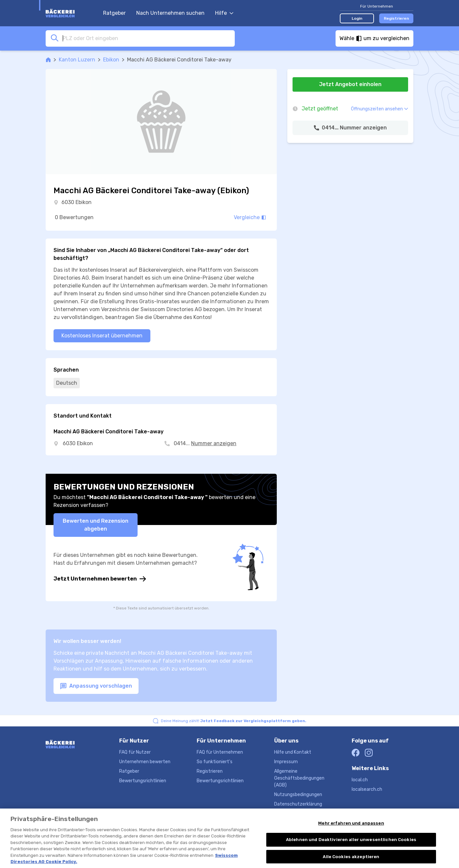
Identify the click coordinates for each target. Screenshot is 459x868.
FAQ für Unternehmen (220, 752)
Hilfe (224, 13)
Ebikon (111, 60)
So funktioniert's (215, 762)
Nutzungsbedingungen (298, 795)
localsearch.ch (367, 789)
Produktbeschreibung (297, 814)
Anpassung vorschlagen (96, 686)
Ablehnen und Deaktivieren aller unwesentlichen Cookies (351, 846)
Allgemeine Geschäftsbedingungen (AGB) (299, 778)
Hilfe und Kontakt (293, 752)
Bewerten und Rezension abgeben (96, 525)
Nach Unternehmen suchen (170, 13)
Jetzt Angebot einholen (350, 84)
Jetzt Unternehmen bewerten (100, 579)
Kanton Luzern (77, 60)
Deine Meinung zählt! (234, 721)
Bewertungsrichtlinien (143, 781)
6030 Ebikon (76, 202)
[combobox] (147, 38)
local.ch (360, 780)
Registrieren (396, 18)
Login (357, 18)
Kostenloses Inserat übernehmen (102, 336)
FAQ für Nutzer (135, 752)
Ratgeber (114, 13)
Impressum (286, 762)
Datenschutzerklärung (298, 804)
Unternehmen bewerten (145, 762)
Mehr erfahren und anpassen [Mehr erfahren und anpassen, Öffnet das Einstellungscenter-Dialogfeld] (351, 829)
